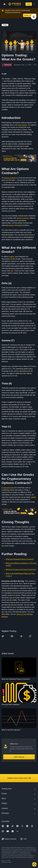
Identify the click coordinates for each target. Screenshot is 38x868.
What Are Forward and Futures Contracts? (21, 570)
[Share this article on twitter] (3, 636)
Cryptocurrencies (8, 488)
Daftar (29, 4)
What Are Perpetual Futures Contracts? (20, 559)
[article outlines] (34, 17)
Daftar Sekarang (19, 757)
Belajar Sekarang (30, 15)
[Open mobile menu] (35, 4)
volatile (33, 497)
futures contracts (23, 218)
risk (12, 271)
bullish (20, 225)
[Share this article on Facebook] (12, 636)
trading (12, 257)
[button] (35, 4)
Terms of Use (21, 614)
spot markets (22, 125)
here (11, 598)
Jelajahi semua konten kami (19, 778)
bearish (11, 225)
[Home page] (15, 4)
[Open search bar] (22, 4)
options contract (10, 178)
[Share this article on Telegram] (21, 636)
